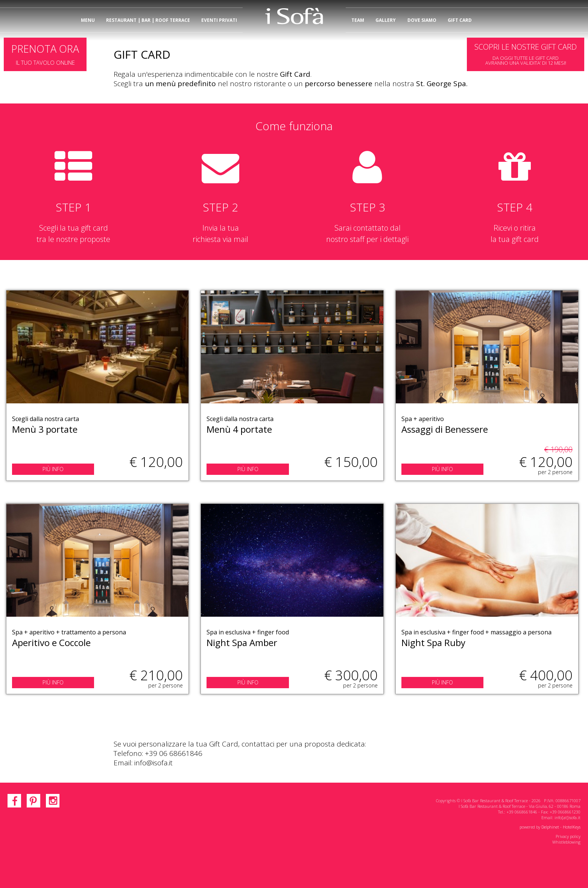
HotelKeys (572, 827)
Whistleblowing (566, 842)
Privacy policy (568, 836)
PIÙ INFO (53, 469)
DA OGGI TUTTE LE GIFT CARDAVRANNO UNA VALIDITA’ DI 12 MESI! (526, 54)
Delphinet (550, 827)
